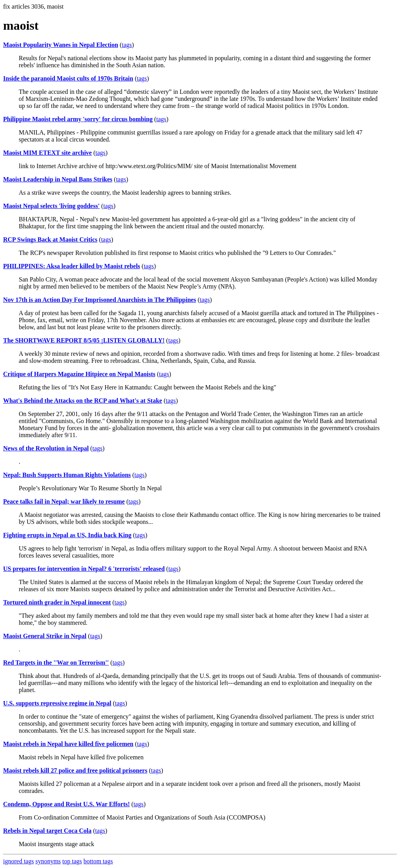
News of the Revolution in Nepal (46, 448)
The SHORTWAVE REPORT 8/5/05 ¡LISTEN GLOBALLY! (84, 340)
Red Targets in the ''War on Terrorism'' (56, 663)
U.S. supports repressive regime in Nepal (57, 703)
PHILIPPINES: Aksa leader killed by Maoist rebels (72, 266)
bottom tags (98, 861)
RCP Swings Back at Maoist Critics (50, 239)
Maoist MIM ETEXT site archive (47, 153)
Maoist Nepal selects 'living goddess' (51, 206)
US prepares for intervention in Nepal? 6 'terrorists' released (84, 569)
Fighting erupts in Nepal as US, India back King (67, 535)
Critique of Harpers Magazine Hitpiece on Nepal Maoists (79, 374)
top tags (72, 861)
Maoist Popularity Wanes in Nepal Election (61, 45)
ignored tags (19, 861)
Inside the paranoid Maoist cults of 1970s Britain (68, 78)
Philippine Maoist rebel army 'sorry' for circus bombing (78, 119)
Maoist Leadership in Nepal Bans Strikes (58, 179)
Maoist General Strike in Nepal (45, 636)
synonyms (48, 861)
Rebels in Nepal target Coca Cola (47, 831)
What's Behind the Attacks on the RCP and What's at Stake (83, 401)
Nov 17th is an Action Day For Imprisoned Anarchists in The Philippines (100, 300)
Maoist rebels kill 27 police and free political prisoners (75, 770)
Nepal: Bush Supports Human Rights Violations (67, 475)
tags (127, 45)
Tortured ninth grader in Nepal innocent (57, 602)
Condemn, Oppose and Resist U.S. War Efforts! (66, 804)
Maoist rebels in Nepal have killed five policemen (68, 744)
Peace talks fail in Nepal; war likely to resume (64, 501)
